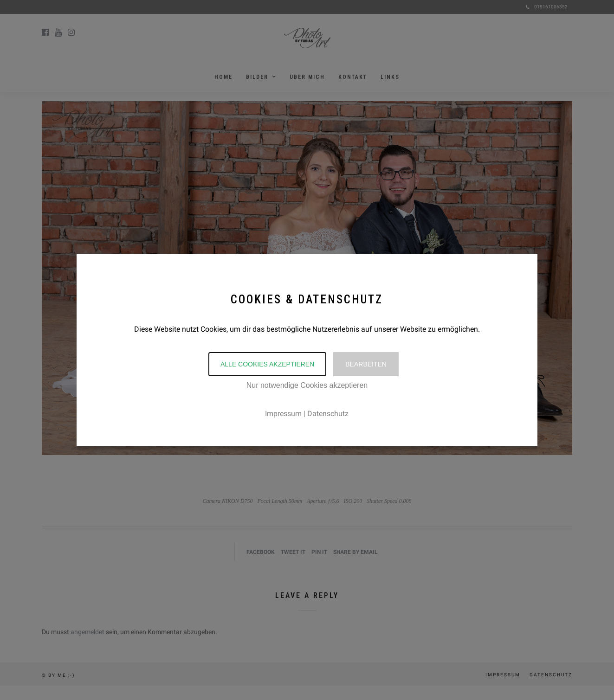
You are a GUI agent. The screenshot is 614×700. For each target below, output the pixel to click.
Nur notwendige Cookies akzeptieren (307, 385)
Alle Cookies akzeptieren (267, 364)
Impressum (283, 414)
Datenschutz (328, 414)
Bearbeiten (366, 364)
